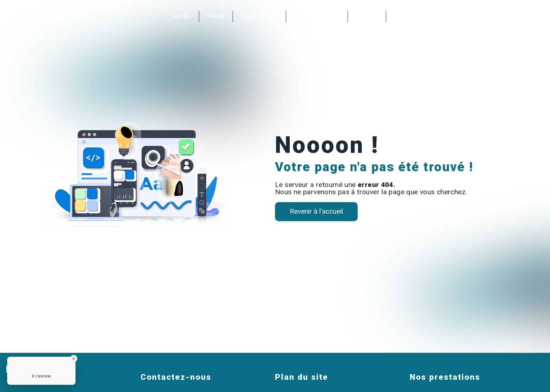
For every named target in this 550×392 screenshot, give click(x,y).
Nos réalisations (317, 16)
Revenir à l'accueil (316, 211)
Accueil (182, 16)
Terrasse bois (259, 16)
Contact (367, 16)
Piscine (216, 16)
